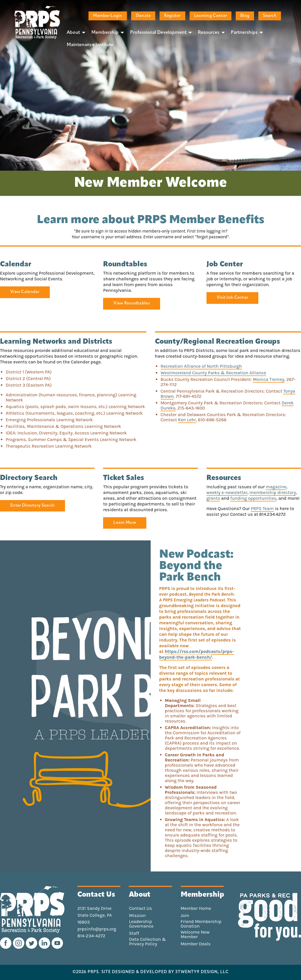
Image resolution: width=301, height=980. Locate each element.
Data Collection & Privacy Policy (147, 942)
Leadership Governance (141, 924)
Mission (137, 916)
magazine (276, 487)
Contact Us (140, 908)
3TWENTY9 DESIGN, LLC (202, 972)
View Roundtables (132, 303)
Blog (245, 16)
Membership (105, 33)
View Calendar (25, 292)
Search (270, 16)
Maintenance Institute (90, 45)
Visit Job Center (233, 298)
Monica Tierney (269, 379)
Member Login (108, 16)
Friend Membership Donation (201, 924)
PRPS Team (262, 508)
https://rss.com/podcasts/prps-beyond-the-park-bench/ (197, 654)
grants (213, 498)
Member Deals (196, 944)
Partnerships (244, 33)
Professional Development (158, 33)
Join (185, 916)
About (73, 33)
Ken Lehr (187, 420)
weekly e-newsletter (227, 492)
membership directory (273, 492)
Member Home (196, 908)
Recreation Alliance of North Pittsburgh (201, 366)
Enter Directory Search (33, 506)
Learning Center (210, 16)
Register (172, 16)
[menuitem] (74, 32)
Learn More (125, 523)
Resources (209, 33)
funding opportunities (253, 498)
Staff (134, 933)
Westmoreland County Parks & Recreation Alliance (214, 373)
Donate (143, 16)
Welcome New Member (195, 934)
